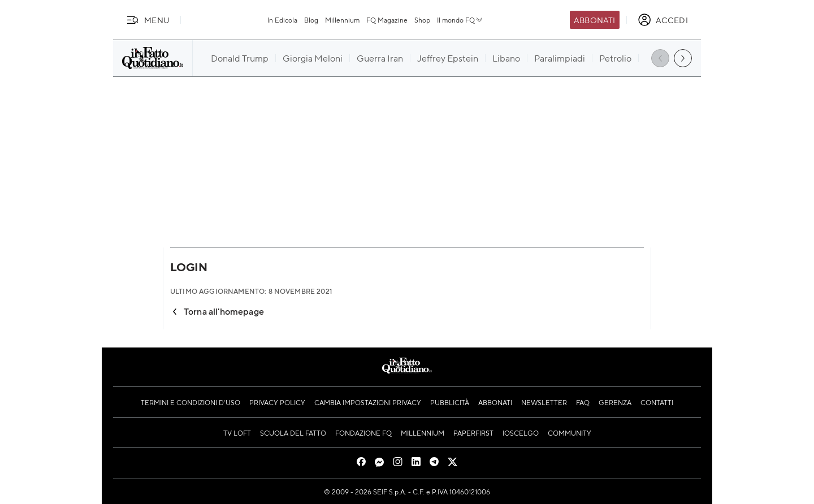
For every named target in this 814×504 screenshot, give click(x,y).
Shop (422, 20)
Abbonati (594, 20)
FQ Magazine (387, 20)
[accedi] (663, 20)
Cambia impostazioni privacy (368, 402)
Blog (311, 20)
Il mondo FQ (460, 20)
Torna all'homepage (217, 311)
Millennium (342, 20)
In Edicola (282, 20)
